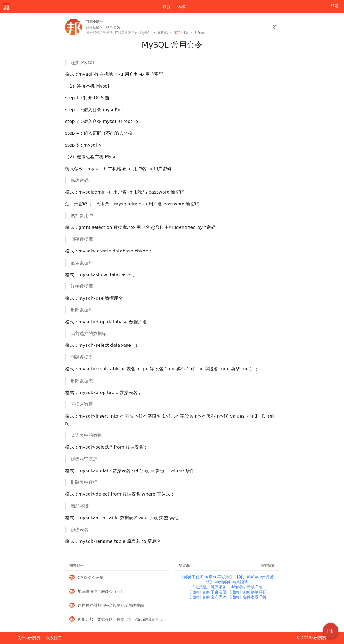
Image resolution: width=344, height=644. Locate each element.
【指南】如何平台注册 (207, 592)
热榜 (181, 7)
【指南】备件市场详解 (247, 597)
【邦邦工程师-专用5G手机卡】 (207, 577)
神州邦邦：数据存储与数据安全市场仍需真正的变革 (121, 619)
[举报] (275, 27)
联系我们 (54, 638)
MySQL (146, 33)
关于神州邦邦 (29, 638)
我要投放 (267, 565)
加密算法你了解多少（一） (101, 591)
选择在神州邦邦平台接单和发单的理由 (111, 605)
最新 (164, 7)
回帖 (163, 33)
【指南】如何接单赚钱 (247, 592)
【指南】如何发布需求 (207, 597)
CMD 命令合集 (91, 578)
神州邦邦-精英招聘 (231, 582)
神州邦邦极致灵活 (99, 33)
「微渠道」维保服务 (209, 587)
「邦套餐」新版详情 (245, 587)
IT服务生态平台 (126, 33)
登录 (335, 6)
